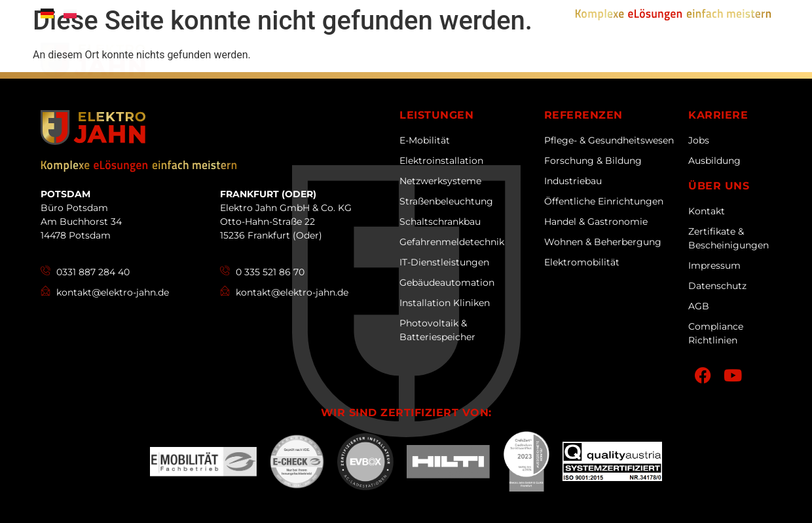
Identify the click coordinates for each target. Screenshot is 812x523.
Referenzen (525, 64)
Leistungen (427, 64)
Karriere (616, 64)
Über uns (338, 64)
